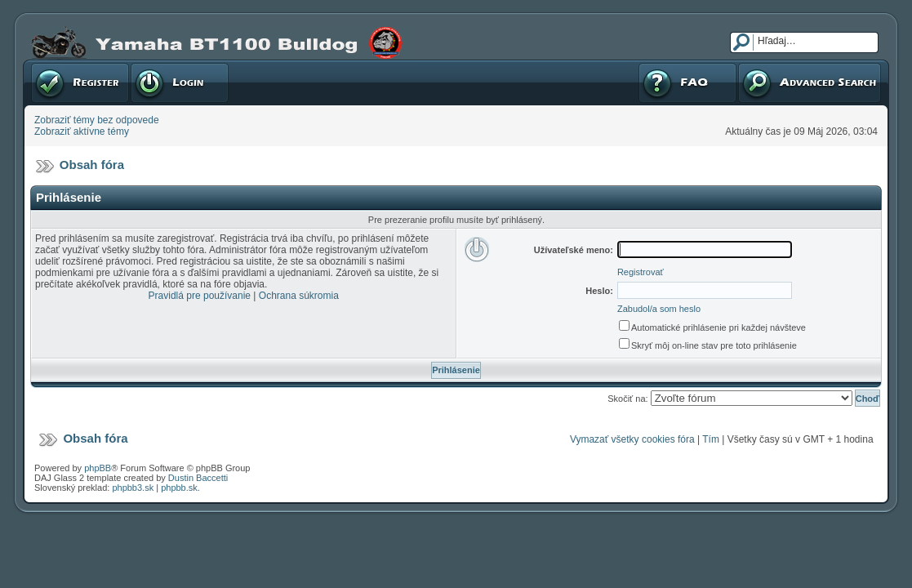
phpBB (98, 468)
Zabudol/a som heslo (659, 309)
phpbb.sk (179, 488)
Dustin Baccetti (198, 478)
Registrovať (80, 82)
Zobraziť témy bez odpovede (97, 120)
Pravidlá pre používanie (200, 296)
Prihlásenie (180, 82)
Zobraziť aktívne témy (82, 131)
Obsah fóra (92, 165)
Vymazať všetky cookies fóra (632, 439)
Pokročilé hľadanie (810, 82)
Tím (711, 439)
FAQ (687, 82)
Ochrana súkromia (299, 296)
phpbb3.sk (133, 488)
